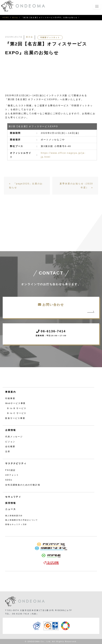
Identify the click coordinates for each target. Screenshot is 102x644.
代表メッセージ (14, 437)
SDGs (9, 480)
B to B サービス (17, 408)
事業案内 (11, 392)
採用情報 (11, 503)
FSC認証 (10, 470)
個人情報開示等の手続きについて (22, 520)
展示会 (15, 18)
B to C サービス (17, 413)
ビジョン (10, 442)
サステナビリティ (16, 463)
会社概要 (10, 447)
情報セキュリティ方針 (16, 524)
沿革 (8, 452)
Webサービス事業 (15, 403)
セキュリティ (13, 497)
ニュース (11, 509)
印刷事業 (10, 398)
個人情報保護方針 (14, 516)
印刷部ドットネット (50, 37)
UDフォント (12, 475)
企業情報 (11, 430)
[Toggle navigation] (97, 6)
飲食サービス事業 (15, 418)
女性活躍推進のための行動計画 (23, 485)
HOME (6, 18)
